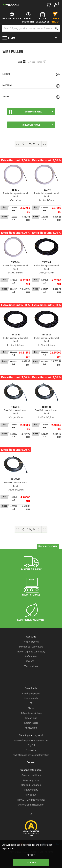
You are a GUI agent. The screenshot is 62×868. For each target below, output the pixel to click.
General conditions (31, 775)
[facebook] (31, 816)
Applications (31, 728)
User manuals (31, 698)
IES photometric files (31, 713)
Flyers (31, 708)
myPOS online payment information (31, 755)
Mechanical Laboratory (31, 647)
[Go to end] (45, 144)
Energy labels (31, 723)
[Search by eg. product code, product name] (31, 28)
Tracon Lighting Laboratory (31, 652)
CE (31, 703)
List (29, 62)
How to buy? (31, 795)
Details (31, 855)
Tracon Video (31, 666)
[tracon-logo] (11, 5)
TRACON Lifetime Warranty (31, 800)
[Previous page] (23, 144)
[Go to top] (17, 144)
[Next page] (39, 144)
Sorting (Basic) (31, 112)
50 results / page (37, 125)
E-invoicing (31, 750)
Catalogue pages (31, 694)
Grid (20, 62)
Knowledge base (31, 780)
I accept (31, 863)
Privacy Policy (31, 790)
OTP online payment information (31, 740)
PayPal (31, 745)
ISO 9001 (31, 661)
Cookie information (31, 785)
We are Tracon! (31, 642)
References (31, 656)
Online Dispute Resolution (31, 805)
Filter (40, 62)
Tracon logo (31, 718)
